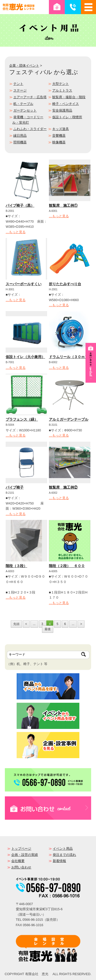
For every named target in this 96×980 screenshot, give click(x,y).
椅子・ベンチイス (66, 104)
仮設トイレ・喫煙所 (67, 117)
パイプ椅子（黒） (20, 205)
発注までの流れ (64, 855)
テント (18, 84)
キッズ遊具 (61, 129)
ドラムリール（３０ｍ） (69, 357)
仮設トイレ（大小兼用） (25, 357)
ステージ (20, 90)
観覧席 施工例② (63, 487)
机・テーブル (23, 104)
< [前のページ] (26, 624)
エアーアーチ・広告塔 (30, 97)
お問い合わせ (21, 867)
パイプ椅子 (15, 487)
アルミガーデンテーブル (69, 419)
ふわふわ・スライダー (30, 129)
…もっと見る (16, 232)
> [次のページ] (81, 624)
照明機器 (20, 142)
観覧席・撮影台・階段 (69, 97)
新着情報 (59, 861)
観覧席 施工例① (63, 205)
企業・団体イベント (24, 66)
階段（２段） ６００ (67, 566)
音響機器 (59, 136)
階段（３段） (16, 566)
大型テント (61, 84)
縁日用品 (20, 136)
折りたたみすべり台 (65, 284)
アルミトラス (62, 90)
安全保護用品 (62, 110)
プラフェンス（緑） (22, 419)
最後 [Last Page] (48, 629)
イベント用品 (63, 849)
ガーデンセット (25, 110)
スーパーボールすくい (24, 284)
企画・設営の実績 (25, 855)
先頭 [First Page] (16, 624)
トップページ (21, 849)
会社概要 (18, 861)
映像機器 (59, 142)
